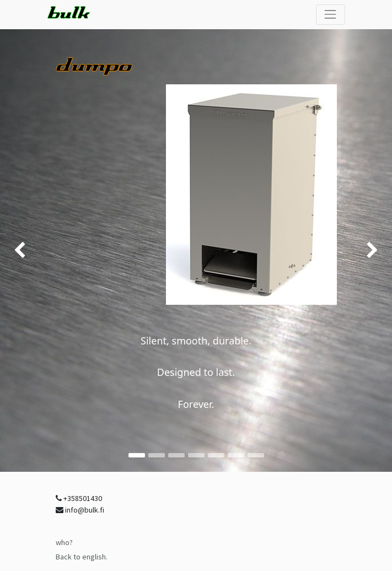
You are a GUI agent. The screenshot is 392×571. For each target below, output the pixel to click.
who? (64, 542)
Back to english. (82, 557)
